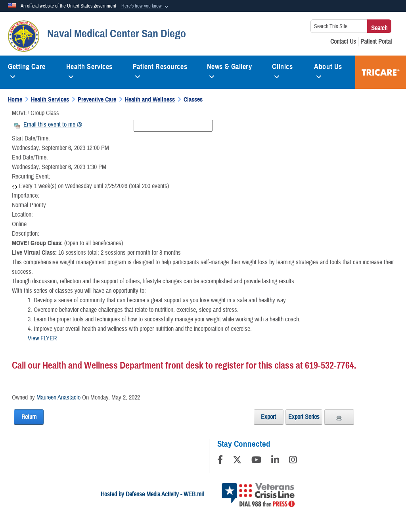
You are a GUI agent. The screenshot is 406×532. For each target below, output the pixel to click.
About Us (328, 70)
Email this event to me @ (53, 125)
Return (29, 417)
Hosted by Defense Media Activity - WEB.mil (152, 494)
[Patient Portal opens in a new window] (376, 42)
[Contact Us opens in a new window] (343, 42)
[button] (146, 6)
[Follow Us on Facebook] (220, 461)
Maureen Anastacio (58, 398)
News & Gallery (230, 70)
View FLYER (42, 338)
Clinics (282, 70)
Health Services (89, 70)
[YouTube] (256, 461)
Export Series (304, 417)
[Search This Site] (339, 26)
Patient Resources (160, 70)
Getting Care (27, 70)
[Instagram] (293, 461)
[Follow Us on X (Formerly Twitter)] (237, 461)
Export (268, 417)
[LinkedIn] (275, 461)
